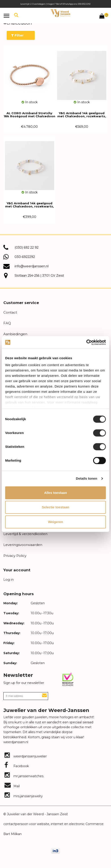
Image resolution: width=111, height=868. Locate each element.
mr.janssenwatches (24, 776)
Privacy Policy (15, 556)
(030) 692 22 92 (27, 247)
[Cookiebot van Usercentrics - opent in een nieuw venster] (86, 342)
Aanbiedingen (15, 334)
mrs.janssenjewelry (24, 796)
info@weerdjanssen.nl (32, 266)
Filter (17, 35)
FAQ (7, 323)
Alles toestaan (55, 493)
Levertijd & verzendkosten (25, 534)
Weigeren (55, 522)
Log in (9, 579)
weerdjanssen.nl (16, 742)
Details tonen (86, 478)
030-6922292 (25, 257)
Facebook (17, 766)
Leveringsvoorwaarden (23, 545)
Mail (12, 786)
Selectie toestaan (56, 507)
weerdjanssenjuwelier (26, 756)
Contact (10, 312)
